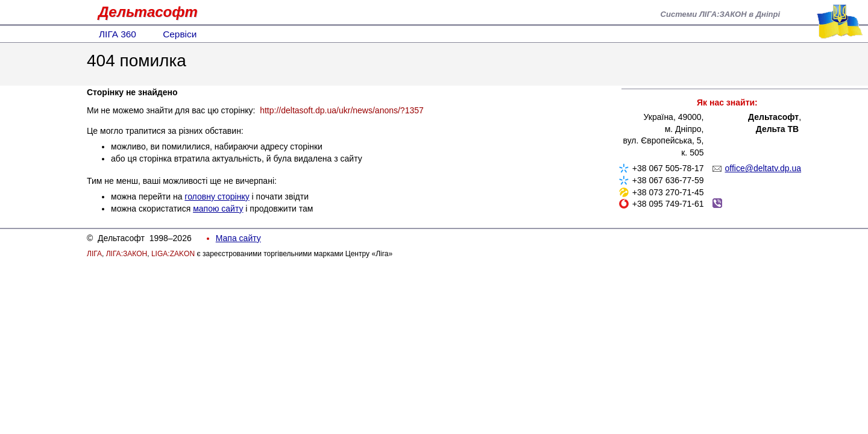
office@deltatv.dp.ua (763, 168)
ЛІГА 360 (118, 34)
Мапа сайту (238, 238)
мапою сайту (218, 209)
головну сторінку (217, 197)
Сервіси (180, 34)
